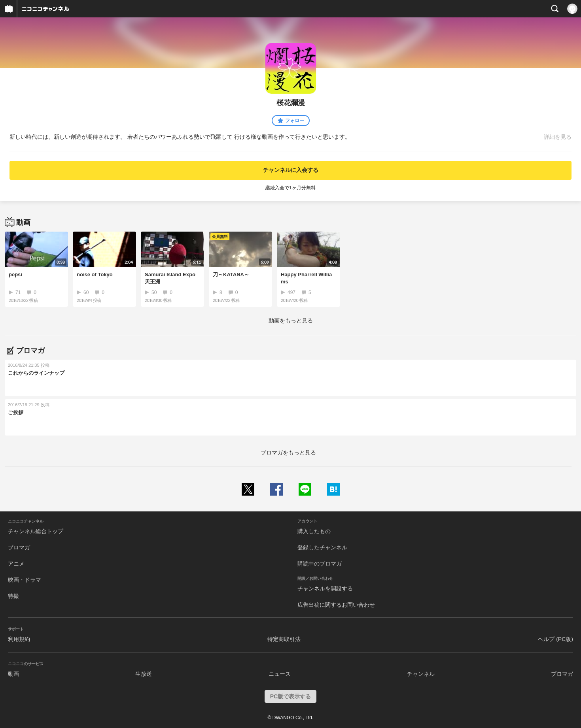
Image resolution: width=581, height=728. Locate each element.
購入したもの (314, 531)
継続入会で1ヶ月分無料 (290, 188)
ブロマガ (19, 547)
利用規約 (19, 639)
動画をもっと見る (291, 321)
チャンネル (421, 674)
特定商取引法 (284, 639)
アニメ (16, 564)
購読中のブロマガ (320, 564)
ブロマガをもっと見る (288, 453)
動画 (13, 674)
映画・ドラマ (25, 580)
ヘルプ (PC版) (555, 639)
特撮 (13, 596)
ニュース (280, 674)
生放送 (144, 674)
